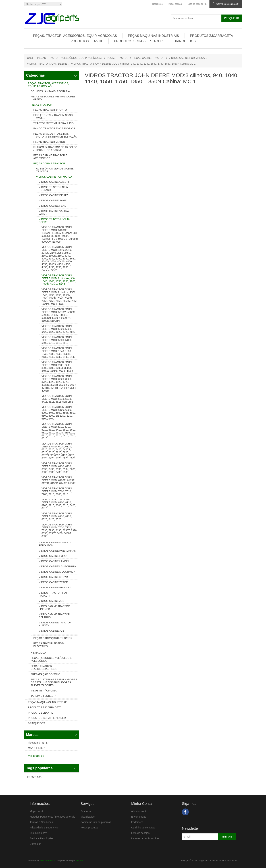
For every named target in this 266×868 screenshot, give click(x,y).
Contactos (35, 844)
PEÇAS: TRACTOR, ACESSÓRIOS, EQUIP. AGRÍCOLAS (75, 36)
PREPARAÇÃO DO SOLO (45, 674)
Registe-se (157, 4)
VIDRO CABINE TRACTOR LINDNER (54, 608)
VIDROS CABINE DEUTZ (53, 195)
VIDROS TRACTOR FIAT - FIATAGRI (54, 594)
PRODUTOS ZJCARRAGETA (211, 36)
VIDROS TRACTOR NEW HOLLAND (53, 189)
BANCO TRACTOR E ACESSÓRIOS (54, 128)
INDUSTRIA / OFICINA (44, 691)
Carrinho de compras (143, 828)
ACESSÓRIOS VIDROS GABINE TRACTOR (55, 170)
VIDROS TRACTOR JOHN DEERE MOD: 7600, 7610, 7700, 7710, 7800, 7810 (57, 491)
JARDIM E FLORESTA (43, 696)
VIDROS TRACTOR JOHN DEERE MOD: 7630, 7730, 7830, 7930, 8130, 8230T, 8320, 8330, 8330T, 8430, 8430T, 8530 (59, 530)
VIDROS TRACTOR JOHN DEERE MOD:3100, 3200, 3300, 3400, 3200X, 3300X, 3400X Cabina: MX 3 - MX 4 (57, 367)
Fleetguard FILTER (39, 743)
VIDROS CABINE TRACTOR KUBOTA (55, 624)
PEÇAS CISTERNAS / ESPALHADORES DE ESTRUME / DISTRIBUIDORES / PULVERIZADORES (54, 682)
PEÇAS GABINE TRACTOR (148, 58)
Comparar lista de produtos (96, 822)
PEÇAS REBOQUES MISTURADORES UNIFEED (53, 98)
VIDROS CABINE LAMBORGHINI (58, 566)
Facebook (185, 812)
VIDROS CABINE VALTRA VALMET (54, 212)
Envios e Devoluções (42, 838)
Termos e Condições (41, 822)
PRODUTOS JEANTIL (87, 41)
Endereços (137, 822)
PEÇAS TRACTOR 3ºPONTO (50, 110)
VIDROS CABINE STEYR (53, 577)
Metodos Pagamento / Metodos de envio (52, 817)
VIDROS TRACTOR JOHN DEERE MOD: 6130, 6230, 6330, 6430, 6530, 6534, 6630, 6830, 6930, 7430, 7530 (59, 468)
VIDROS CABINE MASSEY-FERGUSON (55, 544)
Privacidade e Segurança (44, 828)
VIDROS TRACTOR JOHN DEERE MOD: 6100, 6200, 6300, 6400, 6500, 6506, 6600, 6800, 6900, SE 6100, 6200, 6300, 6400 (59, 413)
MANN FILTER (36, 748)
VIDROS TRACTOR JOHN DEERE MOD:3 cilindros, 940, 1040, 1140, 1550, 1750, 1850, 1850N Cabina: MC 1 (59, 280)
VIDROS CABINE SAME (53, 200)
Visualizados (88, 817)
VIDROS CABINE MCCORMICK (57, 572)
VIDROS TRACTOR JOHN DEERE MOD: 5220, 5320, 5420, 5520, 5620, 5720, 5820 (58, 329)
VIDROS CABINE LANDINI (54, 561)
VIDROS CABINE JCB (51, 601)
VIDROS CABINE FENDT (53, 206)
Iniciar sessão (175, 4)
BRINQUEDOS (185, 41)
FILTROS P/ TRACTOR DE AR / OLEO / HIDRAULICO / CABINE (55, 149)
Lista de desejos (140, 833)
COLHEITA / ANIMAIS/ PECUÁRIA (50, 91)
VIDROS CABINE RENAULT (55, 587)
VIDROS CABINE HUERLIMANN (57, 551)
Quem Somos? (38, 833)
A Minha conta (139, 811)
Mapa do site (37, 811)
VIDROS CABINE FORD (53, 556)
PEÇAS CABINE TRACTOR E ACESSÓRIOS (50, 157)
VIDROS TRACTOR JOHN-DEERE (47, 64)
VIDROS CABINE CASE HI (54, 182)
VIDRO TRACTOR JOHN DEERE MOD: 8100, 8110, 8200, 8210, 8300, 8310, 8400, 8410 (59, 504)
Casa (30, 58)
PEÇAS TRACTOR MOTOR (49, 142)
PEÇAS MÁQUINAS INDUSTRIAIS (153, 36)
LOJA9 (79, 861)
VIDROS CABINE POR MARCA (187, 58)
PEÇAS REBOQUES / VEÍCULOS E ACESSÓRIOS (51, 659)
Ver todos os (36, 756)
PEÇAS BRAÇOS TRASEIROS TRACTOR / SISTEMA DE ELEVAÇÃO (55, 135)
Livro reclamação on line (145, 838)
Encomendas (139, 817)
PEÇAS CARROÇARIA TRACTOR (53, 638)
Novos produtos (89, 828)
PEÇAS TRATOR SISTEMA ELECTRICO (49, 645)
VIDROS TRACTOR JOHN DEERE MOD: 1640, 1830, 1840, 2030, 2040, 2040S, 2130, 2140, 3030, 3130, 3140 (58, 353)
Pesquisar (86, 811)
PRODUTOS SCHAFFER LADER (138, 41)
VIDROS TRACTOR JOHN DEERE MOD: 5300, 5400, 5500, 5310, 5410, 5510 (57, 340)
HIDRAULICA (38, 653)
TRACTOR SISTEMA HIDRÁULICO (53, 123)
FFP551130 (34, 777)
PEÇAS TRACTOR (118, 58)
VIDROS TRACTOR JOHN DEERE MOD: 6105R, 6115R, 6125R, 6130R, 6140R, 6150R (59, 480)
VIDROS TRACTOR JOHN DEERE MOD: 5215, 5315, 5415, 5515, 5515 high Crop (57, 399)
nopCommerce (48, 861)
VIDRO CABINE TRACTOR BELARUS (54, 616)
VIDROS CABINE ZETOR (53, 582)
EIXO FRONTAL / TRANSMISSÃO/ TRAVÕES (53, 116)
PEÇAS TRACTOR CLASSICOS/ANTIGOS (44, 668)
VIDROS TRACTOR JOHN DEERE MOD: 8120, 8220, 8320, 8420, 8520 (57, 516)
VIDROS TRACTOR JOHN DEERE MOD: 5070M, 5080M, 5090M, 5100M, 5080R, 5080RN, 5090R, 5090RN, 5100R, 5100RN (59, 315)
